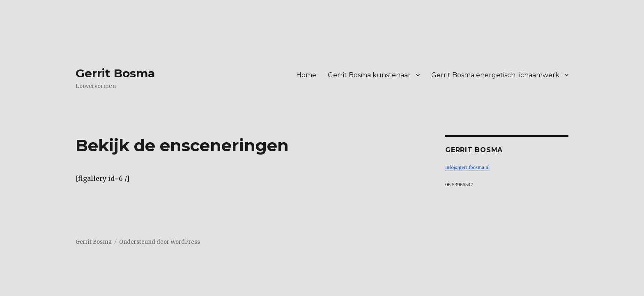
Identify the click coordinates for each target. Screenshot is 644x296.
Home (306, 75)
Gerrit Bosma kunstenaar (369, 75)
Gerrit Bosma (115, 73)
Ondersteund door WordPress (160, 242)
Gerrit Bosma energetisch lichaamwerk (495, 75)
